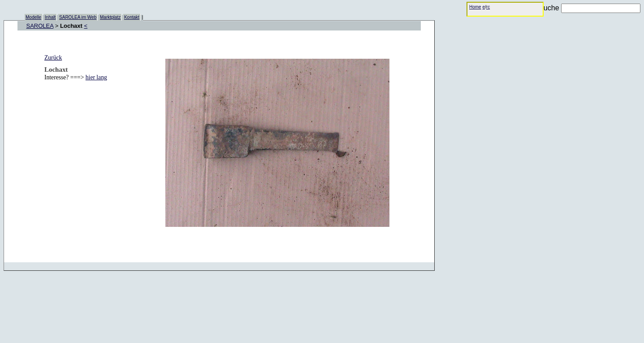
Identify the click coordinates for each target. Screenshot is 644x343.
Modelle (33, 17)
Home (475, 7)
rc (488, 7)
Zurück (53, 58)
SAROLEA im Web (78, 17)
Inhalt (50, 17)
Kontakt (132, 17)
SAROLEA (40, 26)
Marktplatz (110, 17)
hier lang (96, 77)
